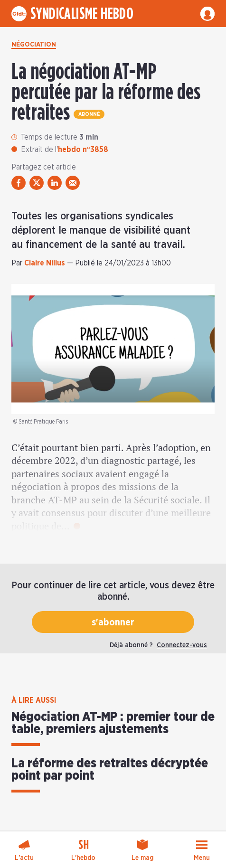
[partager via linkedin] (55, 183)
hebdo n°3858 (83, 150)
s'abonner (113, 623)
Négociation (34, 45)
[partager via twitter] (37, 183)
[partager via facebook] (19, 183)
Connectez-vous (182, 645)
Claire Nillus (45, 263)
